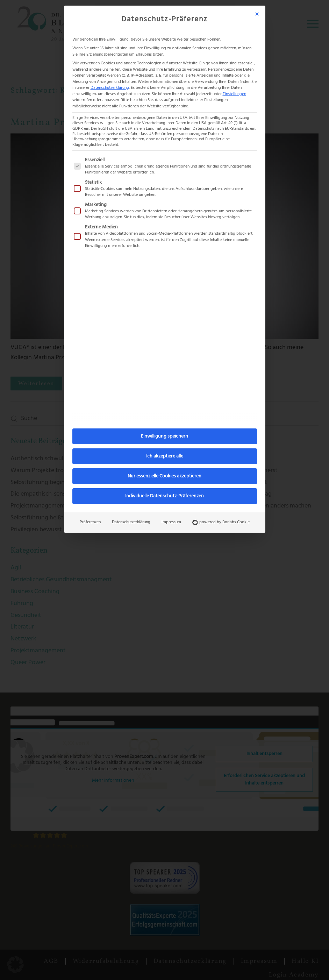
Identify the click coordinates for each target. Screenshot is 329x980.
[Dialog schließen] (257, 14)
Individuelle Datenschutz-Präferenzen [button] (164, 496)
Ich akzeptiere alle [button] (165, 456)
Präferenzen (90, 522)
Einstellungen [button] (234, 94)
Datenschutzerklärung (110, 88)
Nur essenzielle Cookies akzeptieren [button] (164, 476)
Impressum (171, 522)
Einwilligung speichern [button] (164, 436)
